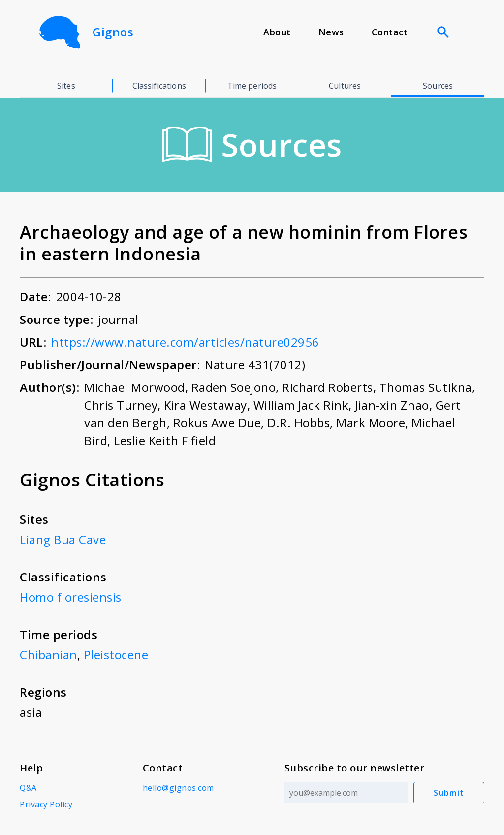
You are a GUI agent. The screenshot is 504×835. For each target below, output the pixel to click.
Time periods (252, 86)
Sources (438, 86)
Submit (449, 793)
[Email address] (346, 793)
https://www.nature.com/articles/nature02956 (185, 342)
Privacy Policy (46, 804)
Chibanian (48, 655)
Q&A (28, 788)
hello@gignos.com (178, 788)
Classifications (159, 86)
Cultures (345, 86)
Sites (66, 86)
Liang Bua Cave (63, 539)
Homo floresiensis (71, 597)
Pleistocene (116, 655)
